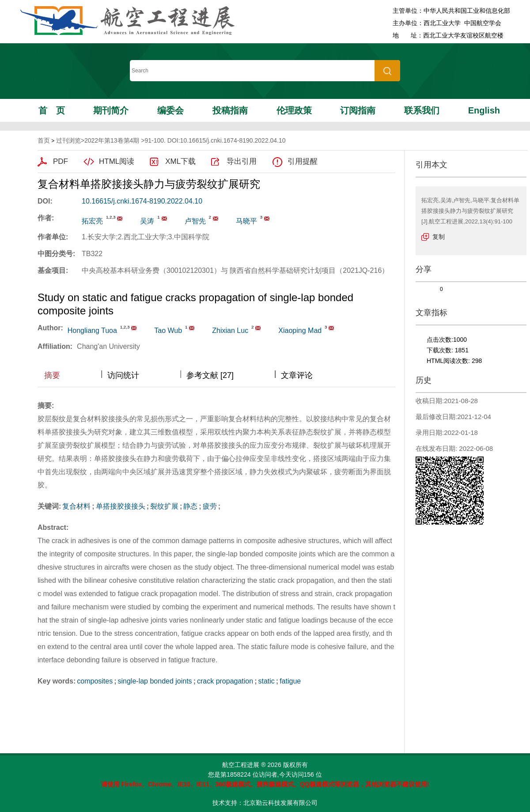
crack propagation (225, 681)
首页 (52, 110)
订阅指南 (358, 110)
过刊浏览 (68, 140)
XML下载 (180, 161)
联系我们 (422, 110)
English (484, 110)
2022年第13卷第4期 (112, 140)
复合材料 (76, 506)
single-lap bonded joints (155, 681)
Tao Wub (168, 330)
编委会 (170, 110)
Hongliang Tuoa (92, 330)
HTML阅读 (117, 161)
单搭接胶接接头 (121, 506)
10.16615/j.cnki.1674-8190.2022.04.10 (142, 201)
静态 (190, 506)
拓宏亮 (92, 221)
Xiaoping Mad (300, 330)
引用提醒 (303, 161)
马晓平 (246, 221)
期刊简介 (111, 110)
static (266, 681)
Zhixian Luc (230, 330)
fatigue (290, 681)
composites (95, 681)
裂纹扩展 (164, 506)
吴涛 (147, 221)
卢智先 (195, 221)
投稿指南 (230, 110)
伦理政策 (294, 110)
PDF (61, 161)
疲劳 (210, 506)
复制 (439, 237)
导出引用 (242, 161)
